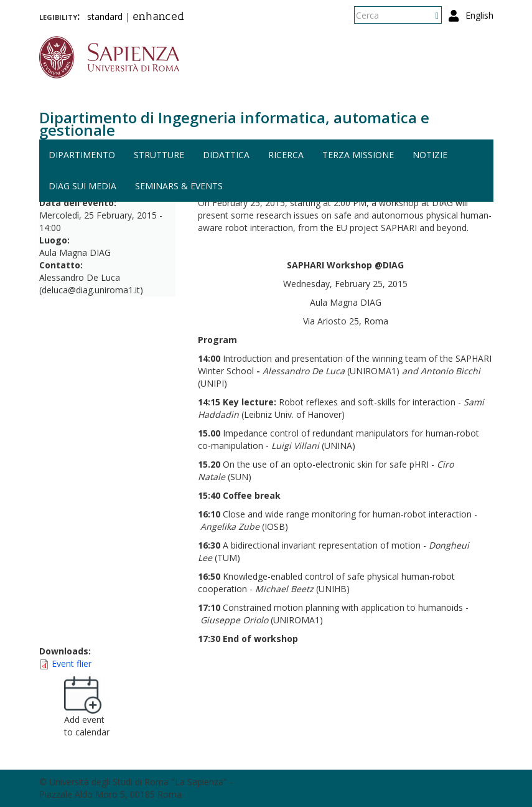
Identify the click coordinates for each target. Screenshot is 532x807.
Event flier (72, 663)
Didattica (226, 155)
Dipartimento (82, 155)
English (479, 15)
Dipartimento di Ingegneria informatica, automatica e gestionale (234, 124)
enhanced (158, 17)
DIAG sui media (82, 186)
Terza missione (358, 155)
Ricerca (286, 155)
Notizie (430, 155)
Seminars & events (179, 186)
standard (105, 17)
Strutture (159, 155)
